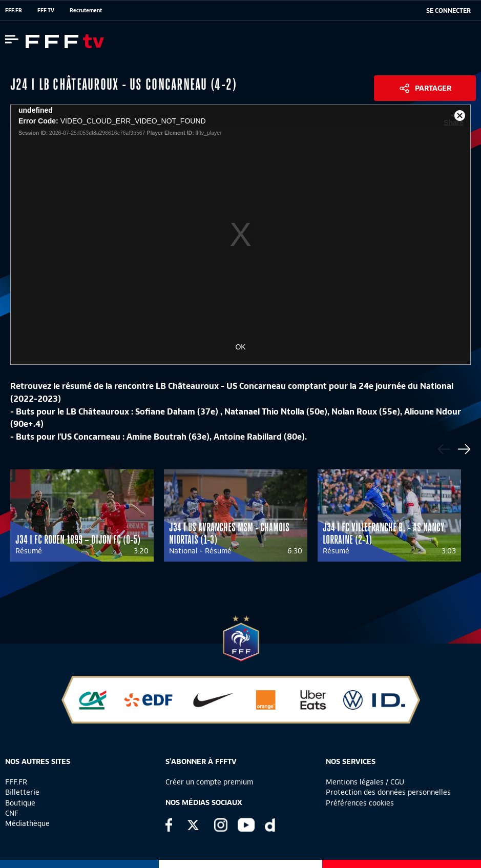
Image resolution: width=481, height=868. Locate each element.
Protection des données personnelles (388, 792)
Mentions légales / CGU (365, 782)
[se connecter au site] (448, 11)
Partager (433, 88)
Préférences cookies (360, 803)
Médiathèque (27, 823)
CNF (12, 813)
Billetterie (22, 792)
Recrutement (86, 10)
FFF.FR (14, 10)
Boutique (20, 803)
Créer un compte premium (209, 782)
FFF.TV (46, 10)
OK (240, 347)
